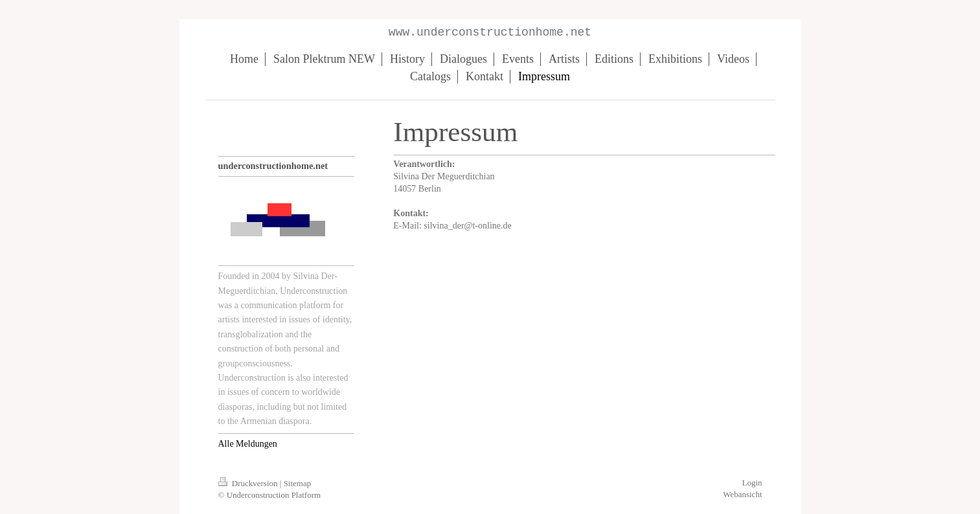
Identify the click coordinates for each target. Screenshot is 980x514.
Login (752, 483)
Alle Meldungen (248, 444)
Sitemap (298, 483)
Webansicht (742, 494)
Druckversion (249, 483)
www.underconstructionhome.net (490, 32)
